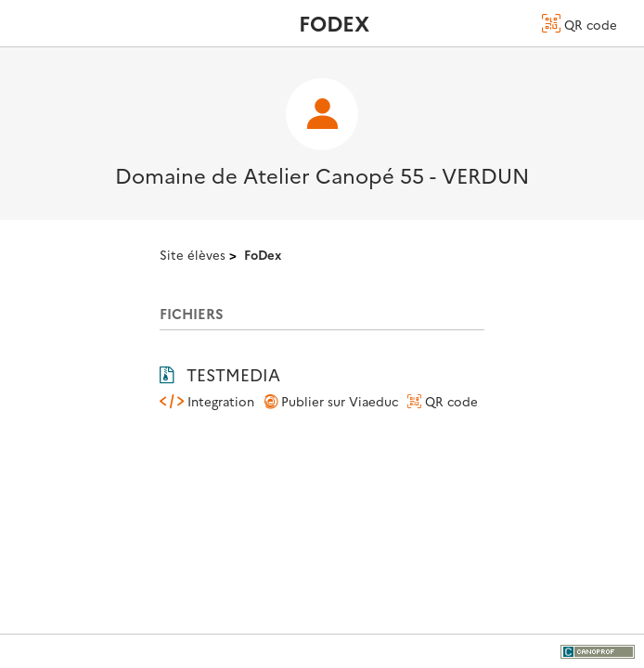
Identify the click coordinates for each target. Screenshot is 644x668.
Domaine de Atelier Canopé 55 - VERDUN (322, 175)
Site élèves (193, 254)
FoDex (263, 254)
